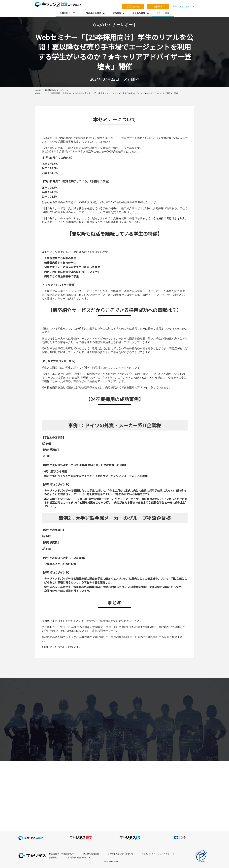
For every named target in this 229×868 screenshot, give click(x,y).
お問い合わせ (133, 6)
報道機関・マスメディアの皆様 (156, 854)
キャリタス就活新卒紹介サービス (50, 90)
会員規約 (53, 857)
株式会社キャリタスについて (62, 854)
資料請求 (158, 6)
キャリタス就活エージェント (58, 4)
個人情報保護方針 (91, 854)
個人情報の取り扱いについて (120, 854)
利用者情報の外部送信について (79, 857)
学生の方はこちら (181, 6)
